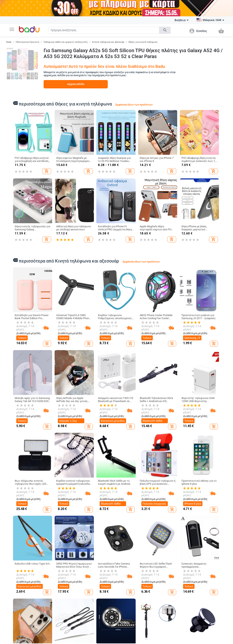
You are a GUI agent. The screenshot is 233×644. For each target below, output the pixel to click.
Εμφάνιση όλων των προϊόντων (134, 105)
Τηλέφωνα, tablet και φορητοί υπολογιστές (66, 42)
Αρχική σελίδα (76, 84)
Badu (9, 42)
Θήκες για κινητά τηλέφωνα (143, 42)
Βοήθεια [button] (182, 20)
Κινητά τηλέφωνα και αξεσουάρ (108, 42)
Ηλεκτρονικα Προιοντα (27, 42)
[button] (12, 29)
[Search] (104, 30)
